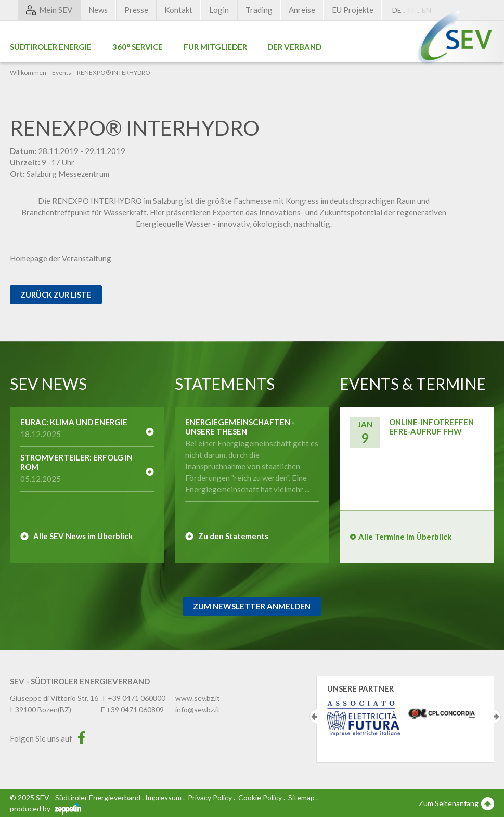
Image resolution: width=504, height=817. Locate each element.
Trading (259, 10)
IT (412, 10)
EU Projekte (353, 10)
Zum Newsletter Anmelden (252, 606)
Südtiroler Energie (51, 47)
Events (62, 73)
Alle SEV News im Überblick (83, 536)
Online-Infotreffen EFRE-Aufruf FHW (431, 427)
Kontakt (178, 10)
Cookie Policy (260, 797)
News (98, 10)
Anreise (302, 10)
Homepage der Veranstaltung (61, 258)
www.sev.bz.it (198, 698)
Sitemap (301, 797)
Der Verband (294, 47)
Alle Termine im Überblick (405, 537)
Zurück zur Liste (56, 295)
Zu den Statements (233, 536)
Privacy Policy (210, 797)
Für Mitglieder (215, 47)
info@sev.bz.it (198, 710)
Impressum (163, 797)
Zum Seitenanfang (456, 803)
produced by (46, 808)
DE (397, 10)
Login (219, 10)
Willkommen (28, 73)
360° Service (138, 47)
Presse (136, 10)
